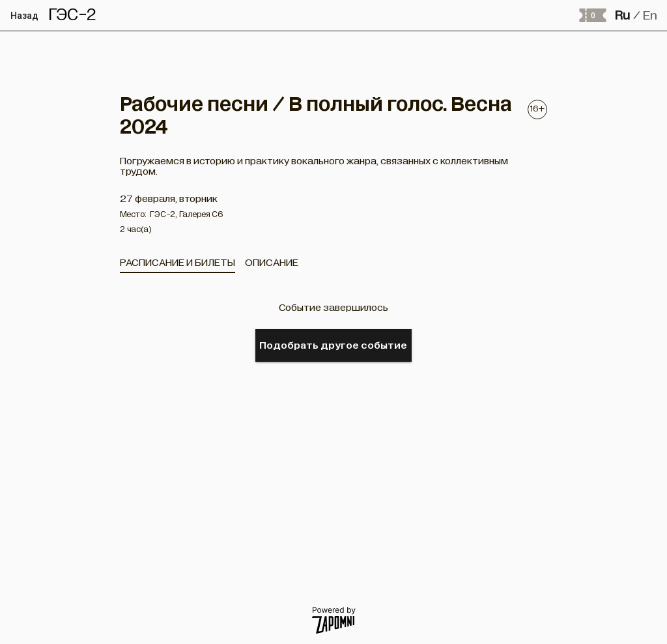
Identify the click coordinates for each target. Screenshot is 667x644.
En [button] (650, 15)
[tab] (177, 263)
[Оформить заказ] (592, 16)
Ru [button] (622, 15)
